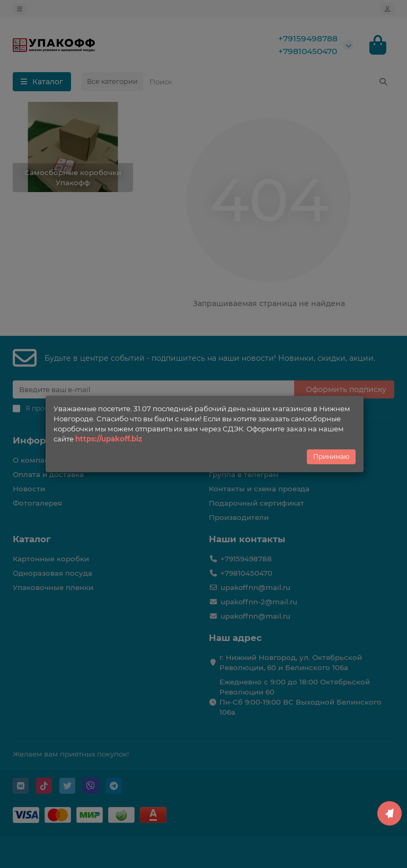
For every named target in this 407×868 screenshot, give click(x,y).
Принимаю (331, 457)
